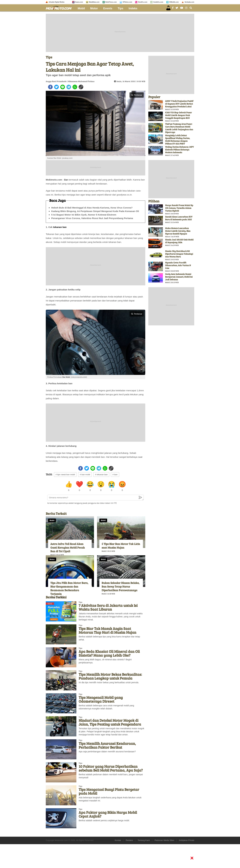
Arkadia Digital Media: (57, 2)
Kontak (118, 840)
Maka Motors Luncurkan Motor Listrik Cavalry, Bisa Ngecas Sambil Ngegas (178, 231)
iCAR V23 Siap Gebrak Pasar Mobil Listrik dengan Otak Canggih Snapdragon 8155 (178, 115)
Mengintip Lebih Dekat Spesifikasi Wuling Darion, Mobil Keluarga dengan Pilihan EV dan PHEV (178, 139)
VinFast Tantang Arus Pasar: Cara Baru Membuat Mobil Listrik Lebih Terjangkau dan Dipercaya (179, 128)
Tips (121, 8)
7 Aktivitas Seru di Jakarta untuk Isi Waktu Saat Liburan (108, 607)
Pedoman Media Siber (164, 840)
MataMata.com (94, 2)
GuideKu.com (158, 2)
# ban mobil (85, 475)
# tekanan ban (101, 475)
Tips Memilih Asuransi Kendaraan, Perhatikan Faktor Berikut (107, 745)
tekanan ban (60, 227)
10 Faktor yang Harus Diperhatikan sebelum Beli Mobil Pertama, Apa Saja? (111, 768)
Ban (66, 180)
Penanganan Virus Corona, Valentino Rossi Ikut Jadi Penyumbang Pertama (92, 218)
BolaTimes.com (111, 2)
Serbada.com (189, 2)
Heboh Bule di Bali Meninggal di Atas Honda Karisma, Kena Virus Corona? (92, 208)
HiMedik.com (174, 2)
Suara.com (79, 2)
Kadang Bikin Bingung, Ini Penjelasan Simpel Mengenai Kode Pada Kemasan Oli (95, 211)
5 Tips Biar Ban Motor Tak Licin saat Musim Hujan (121, 546)
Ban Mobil (66, 377)
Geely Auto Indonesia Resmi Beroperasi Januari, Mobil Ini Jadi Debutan (179, 277)
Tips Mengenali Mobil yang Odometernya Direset (101, 699)
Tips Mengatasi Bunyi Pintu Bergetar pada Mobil (109, 791)
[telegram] (69, 87)
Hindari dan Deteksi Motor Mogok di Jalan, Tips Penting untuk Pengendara (110, 722)
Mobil (81, 8)
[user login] (168, 8)
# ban (115, 475)
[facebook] (50, 87)
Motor (94, 8)
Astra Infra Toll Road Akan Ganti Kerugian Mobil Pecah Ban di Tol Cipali (68, 547)
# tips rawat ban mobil (65, 475)
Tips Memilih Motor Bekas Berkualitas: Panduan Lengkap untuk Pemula (110, 676)
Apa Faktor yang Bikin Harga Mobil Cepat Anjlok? (108, 814)
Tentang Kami (144, 840)
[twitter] (56, 87)
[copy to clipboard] (81, 87)
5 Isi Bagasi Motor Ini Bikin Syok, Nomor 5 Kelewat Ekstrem (84, 215)
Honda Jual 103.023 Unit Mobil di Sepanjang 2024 (179, 241)
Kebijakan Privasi (187, 840)
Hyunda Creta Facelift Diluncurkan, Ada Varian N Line (178, 265)
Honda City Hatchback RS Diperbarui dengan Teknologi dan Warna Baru (179, 254)
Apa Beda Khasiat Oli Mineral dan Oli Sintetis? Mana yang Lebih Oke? (109, 653)
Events (108, 8)
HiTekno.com (127, 2)
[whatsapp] (75, 87)
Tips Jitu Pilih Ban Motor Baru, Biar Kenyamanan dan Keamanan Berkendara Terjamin (69, 588)
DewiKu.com (143, 2)
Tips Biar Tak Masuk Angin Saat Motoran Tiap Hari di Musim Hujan (107, 630)
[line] (63, 87)
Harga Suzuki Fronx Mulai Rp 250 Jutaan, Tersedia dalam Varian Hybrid (179, 208)
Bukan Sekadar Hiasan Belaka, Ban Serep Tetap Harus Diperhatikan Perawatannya (121, 586)
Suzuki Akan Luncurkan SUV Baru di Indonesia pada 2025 (179, 218)
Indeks (133, 8)
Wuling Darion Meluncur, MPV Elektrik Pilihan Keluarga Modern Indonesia (179, 150)
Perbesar (137, 95)
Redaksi (129, 840)
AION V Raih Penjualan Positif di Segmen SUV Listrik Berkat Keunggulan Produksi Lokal (179, 104)
